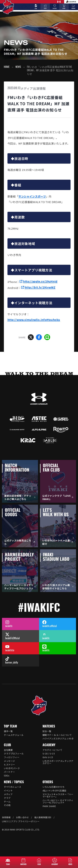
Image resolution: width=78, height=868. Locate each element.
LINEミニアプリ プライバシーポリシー (21, 821)
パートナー (9, 772)
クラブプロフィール (14, 753)
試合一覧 (47, 731)
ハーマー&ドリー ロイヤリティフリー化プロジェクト (58, 801)
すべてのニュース (12, 787)
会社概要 (8, 750)
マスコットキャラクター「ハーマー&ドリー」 (58, 795)
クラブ (7, 798)
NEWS (18, 67)
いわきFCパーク (12, 768)
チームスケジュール (14, 735)
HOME (7, 67)
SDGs (7, 776)
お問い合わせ (22, 817)
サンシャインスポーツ (32, 196)
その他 (7, 805)
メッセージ (9, 761)
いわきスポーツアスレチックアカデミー (58, 762)
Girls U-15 (48, 757)
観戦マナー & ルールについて (57, 735)
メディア (8, 794)
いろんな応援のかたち (54, 787)
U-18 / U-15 (49, 753)
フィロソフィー (12, 757)
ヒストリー (9, 764)
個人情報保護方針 (43, 817)
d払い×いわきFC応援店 (54, 791)
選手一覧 (8, 731)
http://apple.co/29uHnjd (40, 281)
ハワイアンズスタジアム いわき (58, 738)
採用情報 (6, 817)
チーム (7, 802)
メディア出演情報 (33, 88)
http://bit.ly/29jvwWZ (40, 287)
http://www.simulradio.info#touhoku (34, 320)
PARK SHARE (49, 806)
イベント (8, 791)
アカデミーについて (52, 750)
